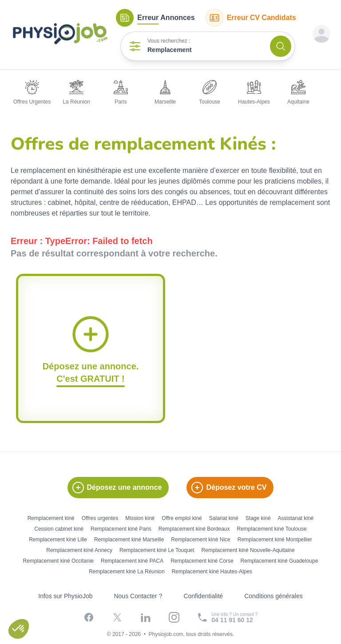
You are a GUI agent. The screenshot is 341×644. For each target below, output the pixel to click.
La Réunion (76, 92)
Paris (121, 92)
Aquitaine (298, 92)
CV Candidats (251, 18)
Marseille (165, 92)
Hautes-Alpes (254, 92)
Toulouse (210, 92)
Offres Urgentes (32, 92)
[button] (19, 629)
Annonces (155, 18)
